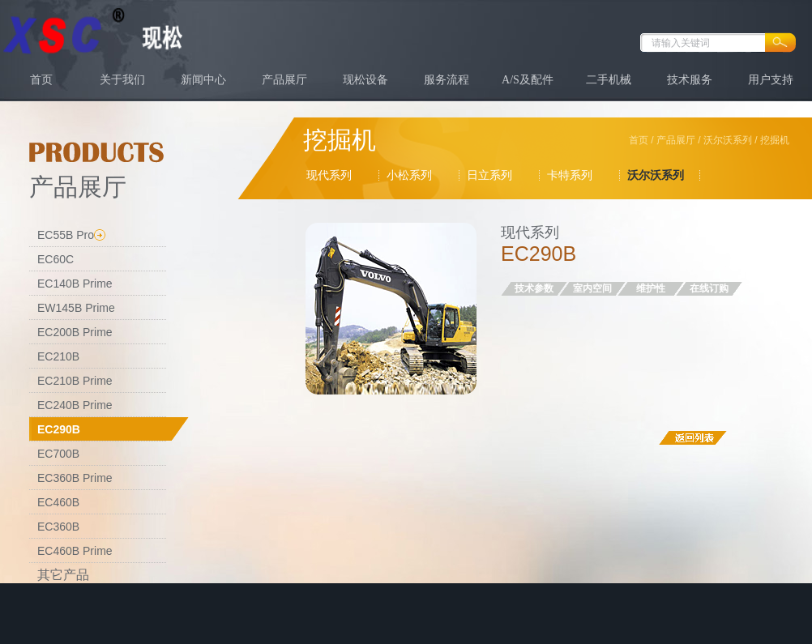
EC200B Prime (75, 332)
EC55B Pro (66, 235)
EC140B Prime (75, 284)
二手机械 (609, 80)
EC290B (59, 429)
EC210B (58, 356)
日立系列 (489, 175)
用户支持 (771, 80)
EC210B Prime (75, 381)
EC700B (58, 454)
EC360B (58, 527)
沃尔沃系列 (728, 140)
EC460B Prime (75, 551)
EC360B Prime (75, 478)
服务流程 (447, 80)
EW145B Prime (76, 308)
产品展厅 (284, 80)
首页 (41, 80)
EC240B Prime (75, 405)
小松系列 (409, 175)
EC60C (56, 259)
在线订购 (709, 288)
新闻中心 (203, 80)
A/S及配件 (528, 80)
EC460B (58, 502)
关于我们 (122, 80)
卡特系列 (570, 175)
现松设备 (365, 80)
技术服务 (690, 80)
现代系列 (329, 175)
